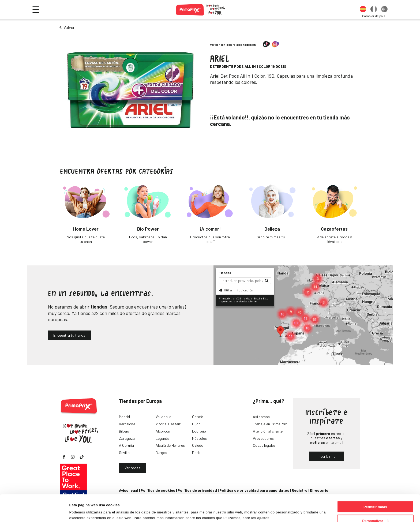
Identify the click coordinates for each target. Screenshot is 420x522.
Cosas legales (264, 445)
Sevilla (124, 452)
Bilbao (124, 431)
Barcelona (127, 424)
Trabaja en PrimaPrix (270, 424)
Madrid (124, 417)
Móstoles (199, 438)
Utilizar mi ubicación (236, 290)
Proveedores (263, 438)
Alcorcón (163, 431)
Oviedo (198, 445)
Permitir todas (375, 482)
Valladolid (164, 417)
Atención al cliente (268, 431)
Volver (69, 27)
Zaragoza (127, 438)
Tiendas (225, 273)
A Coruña (126, 445)
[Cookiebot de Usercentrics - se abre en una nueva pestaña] (35, 512)
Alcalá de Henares (170, 445)
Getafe (198, 417)
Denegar (375, 510)
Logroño (199, 431)
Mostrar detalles (83, 506)
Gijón (196, 424)
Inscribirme (327, 456)
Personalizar (375, 496)
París (196, 452)
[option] (363, 10)
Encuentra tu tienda (69, 335)
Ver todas (132, 468)
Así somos (261, 417)
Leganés (163, 438)
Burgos (161, 452)
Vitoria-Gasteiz (168, 424)
